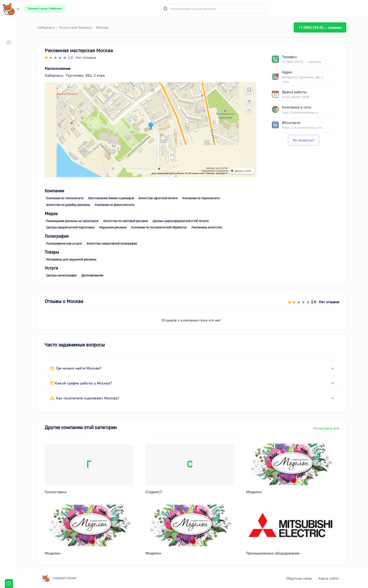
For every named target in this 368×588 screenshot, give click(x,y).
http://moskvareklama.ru (301, 112)
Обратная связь (300, 578)
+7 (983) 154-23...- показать (321, 27)
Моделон (255, 492)
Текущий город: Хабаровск (45, 8)
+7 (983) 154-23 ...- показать (303, 62)
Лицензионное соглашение (216, 171)
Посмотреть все (327, 428)
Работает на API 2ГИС (218, 168)
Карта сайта (329, 578)
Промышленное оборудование (274, 553)
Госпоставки (57, 492)
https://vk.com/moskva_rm (303, 128)
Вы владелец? (305, 140)
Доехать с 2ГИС (244, 171)
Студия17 (155, 492)
